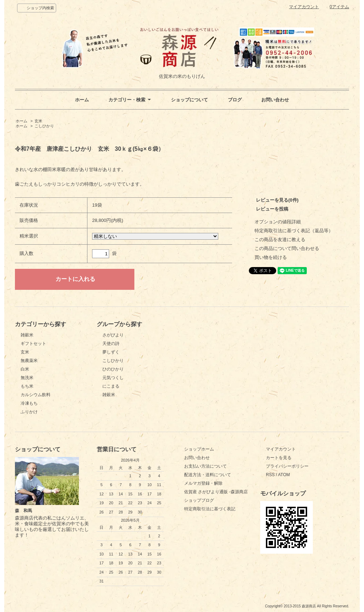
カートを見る (279, 458)
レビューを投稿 (272, 209)
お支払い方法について (205, 466)
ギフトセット (33, 344)
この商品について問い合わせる (287, 248)
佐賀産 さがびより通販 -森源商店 (216, 492)
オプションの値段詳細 (278, 222)
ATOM (284, 475)
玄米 (38, 121)
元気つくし (113, 378)
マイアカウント (304, 7)
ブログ (235, 100)
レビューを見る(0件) (277, 200)
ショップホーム (199, 449)
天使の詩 (111, 344)
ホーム (82, 100)
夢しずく (111, 352)
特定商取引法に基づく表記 (210, 509)
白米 (25, 369)
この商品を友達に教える (280, 240)
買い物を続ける (271, 257)
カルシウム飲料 (36, 395)
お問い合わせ (275, 100)
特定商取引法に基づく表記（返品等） (294, 231)
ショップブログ (199, 500)
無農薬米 (29, 361)
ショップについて (189, 100)
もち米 (27, 386)
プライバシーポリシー (287, 466)
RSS (270, 475)
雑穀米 (27, 335)
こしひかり (44, 126)
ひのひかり (113, 369)
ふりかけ (29, 412)
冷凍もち (29, 403)
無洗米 (27, 378)
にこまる (111, 386)
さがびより (113, 335)
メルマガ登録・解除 (203, 483)
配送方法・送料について (208, 475)
